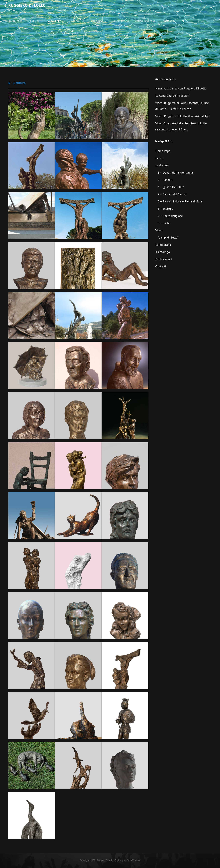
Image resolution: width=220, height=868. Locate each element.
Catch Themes (133, 860)
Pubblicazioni (146, 21)
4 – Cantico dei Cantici (172, 194)
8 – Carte (164, 223)
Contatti (169, 21)
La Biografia (98, 21)
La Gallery (54, 21)
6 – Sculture (165, 209)
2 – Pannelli (165, 180)
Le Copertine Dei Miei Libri (172, 96)
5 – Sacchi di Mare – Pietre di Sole (180, 201)
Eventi (35, 21)
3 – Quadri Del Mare (171, 187)
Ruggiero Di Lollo (27, 5)
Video (75, 21)
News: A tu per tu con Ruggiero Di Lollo (181, 88)
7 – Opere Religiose (170, 216)
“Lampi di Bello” (168, 237)
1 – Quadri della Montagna (175, 172)
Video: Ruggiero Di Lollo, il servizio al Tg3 (182, 116)
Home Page (15, 21)
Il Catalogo (121, 21)
